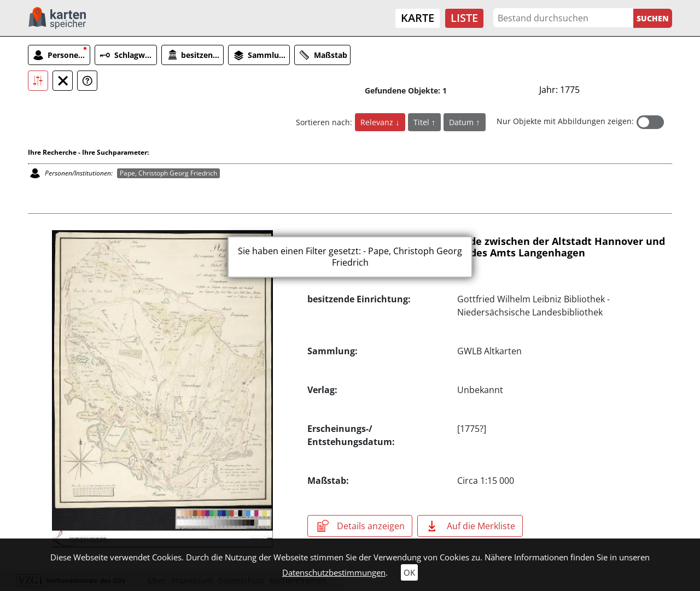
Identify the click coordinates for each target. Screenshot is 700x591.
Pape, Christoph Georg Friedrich (168, 173)
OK (409, 572)
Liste (464, 18)
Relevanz (378, 122)
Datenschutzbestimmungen (334, 572)
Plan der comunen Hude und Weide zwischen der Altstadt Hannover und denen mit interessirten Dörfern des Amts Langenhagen (486, 247)
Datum (462, 122)
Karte (418, 18)
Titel (422, 122)
